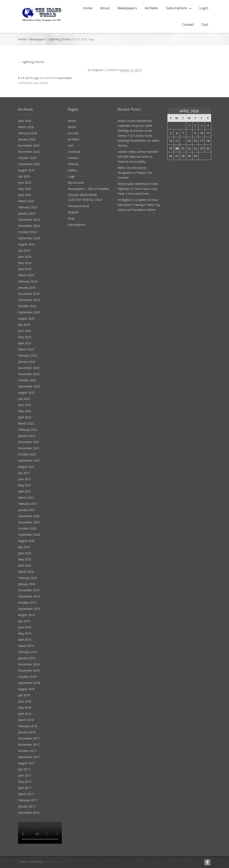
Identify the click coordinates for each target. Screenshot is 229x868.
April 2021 (25, 491)
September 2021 (29, 460)
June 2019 (25, 627)
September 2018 (29, 683)
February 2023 (28, 355)
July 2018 (24, 695)
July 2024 (24, 250)
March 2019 (26, 646)
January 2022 (27, 436)
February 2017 (28, 800)
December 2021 (29, 442)
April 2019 (25, 640)
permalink (65, 78)
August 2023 (26, 318)
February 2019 (28, 652)
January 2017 (27, 806)
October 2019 (27, 603)
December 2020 (29, 516)
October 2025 (27, 158)
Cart (205, 24)
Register (73, 212)
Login (204, 8)
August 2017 (26, 763)
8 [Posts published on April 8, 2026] (189, 133)
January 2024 (27, 288)
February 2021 (28, 504)
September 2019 (29, 609)
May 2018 (25, 708)
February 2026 (28, 133)
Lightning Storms (60, 39)
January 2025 (27, 213)
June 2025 (25, 183)
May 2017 (25, 782)
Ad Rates (151, 8)
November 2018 (29, 670)
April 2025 (25, 195)
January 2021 (27, 510)
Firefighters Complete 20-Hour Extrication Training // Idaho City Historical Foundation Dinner (139, 205)
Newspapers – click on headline (89, 189)
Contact (188, 24)
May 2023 (25, 337)
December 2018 (29, 664)
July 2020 (24, 547)
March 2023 (26, 349)
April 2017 (25, 788)
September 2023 (29, 312)
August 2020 (26, 541)
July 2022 (24, 399)
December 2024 (29, 220)
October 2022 (27, 380)
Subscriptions (177, 8)
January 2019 (27, 658)
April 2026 (25, 121)
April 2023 (25, 343)
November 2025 (29, 152)
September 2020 (29, 535)
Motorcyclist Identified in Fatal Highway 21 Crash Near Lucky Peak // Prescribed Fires (138, 189)
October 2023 (27, 306)
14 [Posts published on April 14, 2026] (183, 141)
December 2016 (29, 813)
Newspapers (127, 8)
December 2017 (29, 738)
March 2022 (26, 423)
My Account (76, 183)
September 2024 (29, 238)
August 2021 (26, 467)
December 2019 (29, 590)
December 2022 (29, 368)
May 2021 (25, 485)
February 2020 (28, 578)
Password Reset (79, 206)
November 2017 (29, 745)
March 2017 (26, 794)
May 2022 (25, 411)
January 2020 (27, 584)
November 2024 (29, 226)
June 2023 (25, 331)
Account (73, 133)
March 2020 (26, 572)
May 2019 (25, 633)
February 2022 (28, 430)
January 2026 (27, 139)
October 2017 (27, 751)
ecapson (97, 70)
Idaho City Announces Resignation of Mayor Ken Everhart (135, 173)
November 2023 (29, 300)
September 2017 (29, 757)
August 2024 (26, 244)
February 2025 (28, 207)
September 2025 (29, 164)
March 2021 (26, 498)
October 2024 (27, 232)
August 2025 (26, 170)
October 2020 (27, 528)
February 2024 (28, 281)
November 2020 (29, 522)
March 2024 (26, 275)
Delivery (73, 164)
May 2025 (25, 189)
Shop (71, 218)
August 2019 (26, 615)
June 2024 (25, 257)
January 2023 (27, 362)
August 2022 (26, 393)
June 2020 (25, 553)
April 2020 (25, 565)
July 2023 (24, 325)
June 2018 (25, 701)
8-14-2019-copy (29, 78)
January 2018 (27, 732)
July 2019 (24, 621)
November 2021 (29, 448)
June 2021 (25, 479)
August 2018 (26, 689)
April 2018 (25, 714)
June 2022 (25, 405)
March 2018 (26, 720)
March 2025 (26, 201)
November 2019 (29, 596)
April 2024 (25, 269)
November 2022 (29, 374)
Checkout (74, 152)
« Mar (171, 165)
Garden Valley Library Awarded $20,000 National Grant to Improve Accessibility (138, 157)
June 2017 (25, 775)
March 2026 (26, 127)
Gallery (72, 170)
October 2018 (27, 677)
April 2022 (25, 417)
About (105, 8)
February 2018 (28, 726)
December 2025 (29, 145)
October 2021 (27, 454)
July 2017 (24, 769)
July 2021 (24, 473)
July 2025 (24, 176)
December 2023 (29, 294)
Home (88, 8)
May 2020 (25, 559)
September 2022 (29, 386)
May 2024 (25, 263)
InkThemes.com (54, 862)
